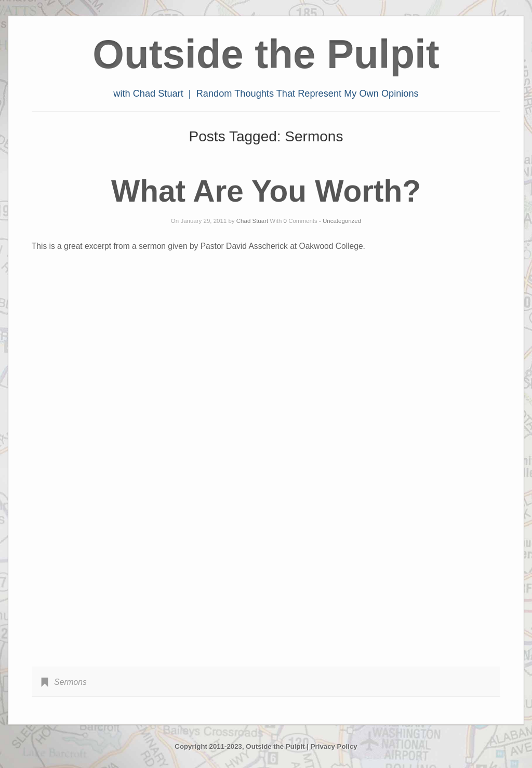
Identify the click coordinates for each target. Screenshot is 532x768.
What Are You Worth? (266, 191)
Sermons (70, 682)
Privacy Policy (334, 746)
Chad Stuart (252, 221)
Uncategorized (342, 221)
